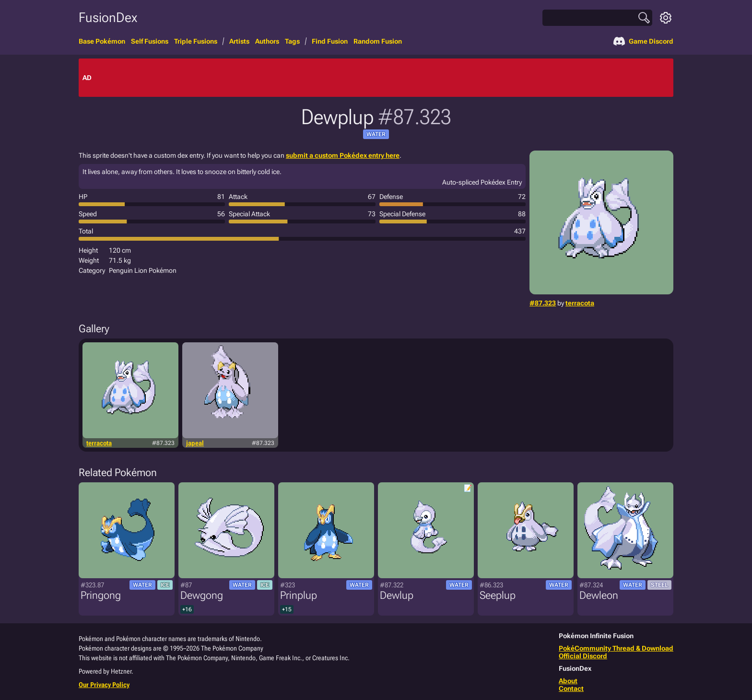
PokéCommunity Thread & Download (616, 648)
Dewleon (599, 595)
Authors (267, 41)
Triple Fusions (196, 41)
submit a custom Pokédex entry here (343, 155)
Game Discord (643, 41)
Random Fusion (378, 41)
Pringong (101, 595)
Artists (239, 41)
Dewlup (397, 595)
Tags (292, 41)
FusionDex (108, 17)
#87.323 (543, 303)
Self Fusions (150, 41)
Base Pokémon (102, 41)
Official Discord (583, 656)
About (568, 681)
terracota (580, 303)
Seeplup (498, 595)
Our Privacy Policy (104, 685)
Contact (571, 688)
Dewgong (202, 595)
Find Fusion (330, 41)
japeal (195, 443)
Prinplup (299, 595)
